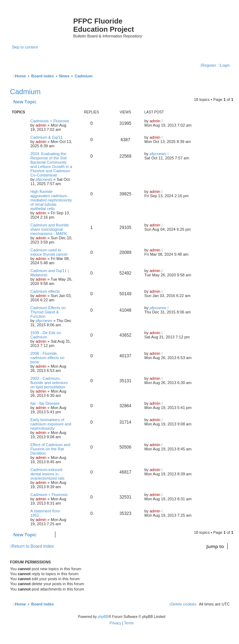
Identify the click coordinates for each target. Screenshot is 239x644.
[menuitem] (224, 65)
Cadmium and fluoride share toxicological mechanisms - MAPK (50, 229)
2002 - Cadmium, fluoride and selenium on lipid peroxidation (49, 383)
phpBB (103, 617)
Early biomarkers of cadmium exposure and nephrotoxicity (51, 424)
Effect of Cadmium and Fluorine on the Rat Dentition (50, 449)
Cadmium (25, 92)
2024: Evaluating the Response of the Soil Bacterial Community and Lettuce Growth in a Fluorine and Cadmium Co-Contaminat (51, 164)
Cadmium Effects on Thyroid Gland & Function (48, 312)
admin (41, 125)
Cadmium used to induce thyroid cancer (49, 252)
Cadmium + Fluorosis (49, 495)
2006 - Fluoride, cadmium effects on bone (47, 358)
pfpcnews (44, 179)
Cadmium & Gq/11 (46, 137)
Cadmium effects (45, 291)
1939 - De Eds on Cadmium (46, 335)
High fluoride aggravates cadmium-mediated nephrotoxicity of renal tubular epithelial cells (51, 200)
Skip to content (25, 47)
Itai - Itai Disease (45, 403)
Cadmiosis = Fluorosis (50, 121)
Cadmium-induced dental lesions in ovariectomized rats (47, 474)
